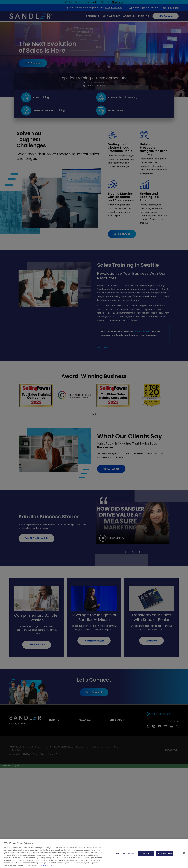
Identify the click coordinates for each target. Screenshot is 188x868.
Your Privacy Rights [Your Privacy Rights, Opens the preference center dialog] (125, 853)
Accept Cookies (165, 853)
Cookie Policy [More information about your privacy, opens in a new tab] (46, 865)
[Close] (184, 853)
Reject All (146, 853)
